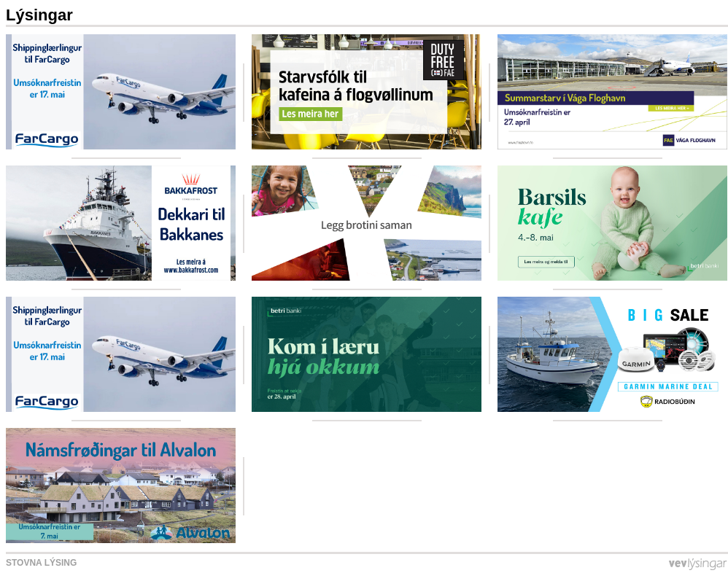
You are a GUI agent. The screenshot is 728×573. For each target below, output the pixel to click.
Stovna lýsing (41, 563)
